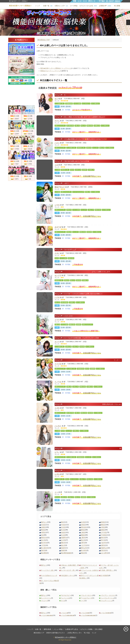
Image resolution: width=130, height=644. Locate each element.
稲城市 (63, 548)
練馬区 (83, 530)
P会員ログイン (21, 40)
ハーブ (83, 601)
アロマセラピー (66, 595)
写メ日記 (87, 633)
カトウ (57, 342)
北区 (42, 535)
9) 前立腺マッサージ (67, 576)
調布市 (103, 538)
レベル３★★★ (105, 613)
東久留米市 (45, 548)
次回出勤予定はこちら (92, 178)
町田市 (103, 550)
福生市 (63, 545)
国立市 (83, 540)
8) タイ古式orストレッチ (49, 576)
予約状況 (58, 111)
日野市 (83, 543)
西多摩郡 (44, 553)
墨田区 (43, 530)
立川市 (63, 540)
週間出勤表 (47, 629)
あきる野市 (104, 553)
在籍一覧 (38, 629)
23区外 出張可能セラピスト (56, 633)
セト (56, 99)
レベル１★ (64, 613)
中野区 (43, 532)
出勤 (57, 108)
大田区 (103, 527)
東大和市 (84, 550)
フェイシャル (65, 598)
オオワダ (58, 227)
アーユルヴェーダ (86, 598)
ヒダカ (57, 475)
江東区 (83, 532)
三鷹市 (83, 538)
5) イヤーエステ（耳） (68, 570)
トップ (31, 629)
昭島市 (63, 543)
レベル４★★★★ (47, 615)
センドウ (58, 276)
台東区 (43, 527)
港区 (62, 522)
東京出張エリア (39, 633)
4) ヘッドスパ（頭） (47, 570)
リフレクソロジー (86, 595)
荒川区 (63, 530)
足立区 (63, 535)
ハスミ (57, 143)
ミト (56, 492)
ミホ (56, 165)
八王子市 (84, 545)
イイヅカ (58, 364)
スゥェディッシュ (106, 601)
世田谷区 (84, 527)
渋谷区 (43, 525)
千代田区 (103, 535)
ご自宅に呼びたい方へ (74, 633)
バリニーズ (44, 601)
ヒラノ (57, 453)
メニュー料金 (58, 629)
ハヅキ (57, 298)
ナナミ (57, 121)
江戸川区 (103, 532)
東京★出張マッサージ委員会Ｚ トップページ (56, 68)
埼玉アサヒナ (60, 187)
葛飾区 (83, 535)
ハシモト (58, 426)
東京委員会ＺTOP (44, 40)
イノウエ (58, 382)
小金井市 (103, 543)
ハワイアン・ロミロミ (108, 595)
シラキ (57, 205)
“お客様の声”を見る (71, 629)
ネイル (63, 601)
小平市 (43, 545)
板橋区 (103, 530)
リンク (94, 633)
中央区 (63, 525)
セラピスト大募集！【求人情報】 (92, 629)
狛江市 (43, 540)
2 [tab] (65, 34)
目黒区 (83, 525)
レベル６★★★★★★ (88, 615)
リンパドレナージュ (107, 598)
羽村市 (43, 550)
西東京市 (44, 538)
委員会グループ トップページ (50, 71)
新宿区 (103, 522)
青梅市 (83, 553)
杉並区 (63, 532)
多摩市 (103, 545)
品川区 (83, 522)
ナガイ (57, 254)
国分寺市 (44, 543)
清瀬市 (63, 550)
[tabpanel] (65, 22)
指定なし (44, 522)
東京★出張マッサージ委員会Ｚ (66, 637)
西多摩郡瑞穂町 (66, 553)
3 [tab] (68, 34)
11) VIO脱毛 (104, 576)
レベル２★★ (85, 613)
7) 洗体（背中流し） (107, 570)
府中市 (103, 540)
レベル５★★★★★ (67, 615)
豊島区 (103, 525)
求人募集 (117, 6)
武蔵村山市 (104, 548)
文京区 (63, 527)
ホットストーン (46, 598)
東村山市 (84, 548)
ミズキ (57, 408)
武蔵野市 (64, 538)
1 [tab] (62, 34)
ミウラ (57, 320)
